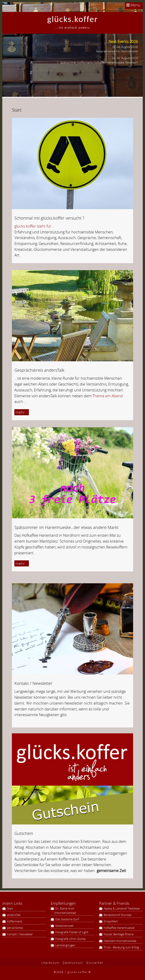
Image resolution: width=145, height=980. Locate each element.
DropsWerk (110, 921)
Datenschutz (73, 963)
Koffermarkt (14, 921)
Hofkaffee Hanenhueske (119, 928)
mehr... (22, 412)
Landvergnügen (65, 945)
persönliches (15, 928)
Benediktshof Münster (117, 915)
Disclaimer (95, 963)
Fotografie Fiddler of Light (71, 932)
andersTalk (13, 915)
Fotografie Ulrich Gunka (70, 939)
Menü (133, 5)
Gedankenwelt (64, 926)
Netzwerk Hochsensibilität (120, 941)
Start (10, 908)
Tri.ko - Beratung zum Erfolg (121, 947)
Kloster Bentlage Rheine (118, 934)
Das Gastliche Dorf (67, 919)
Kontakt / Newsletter (20, 934)
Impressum (50, 963)
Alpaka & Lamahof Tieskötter (121, 908)
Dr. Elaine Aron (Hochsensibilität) (65, 911)
